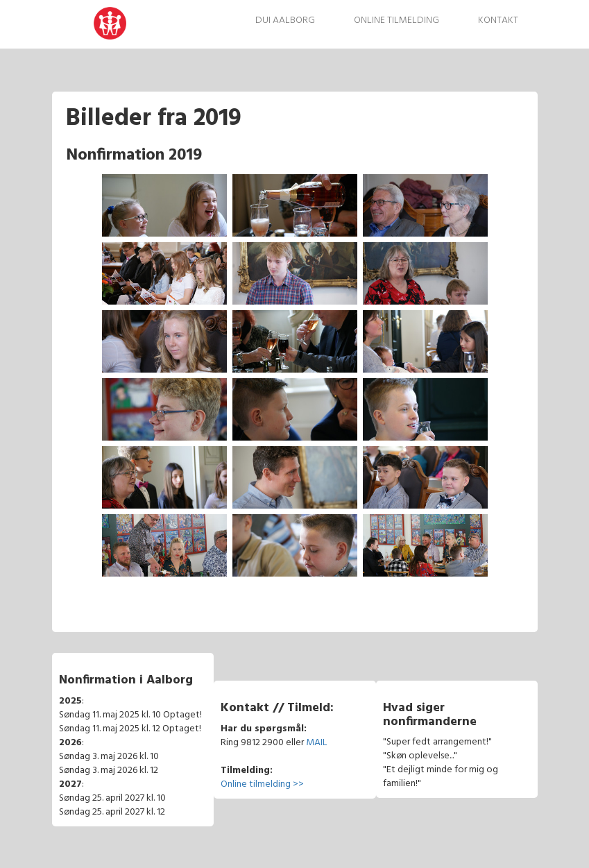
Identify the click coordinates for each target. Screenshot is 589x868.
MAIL (316, 743)
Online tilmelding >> (262, 784)
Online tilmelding (396, 20)
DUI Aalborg (285, 20)
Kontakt (498, 20)
